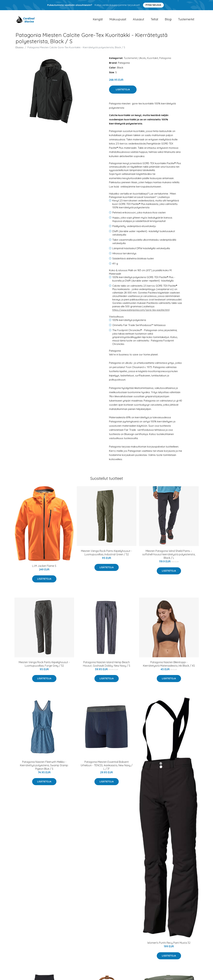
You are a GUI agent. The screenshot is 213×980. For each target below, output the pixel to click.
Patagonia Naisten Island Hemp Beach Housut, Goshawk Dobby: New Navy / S (107, 664)
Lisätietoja (123, 90)
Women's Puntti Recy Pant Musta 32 (169, 943)
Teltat (154, 20)
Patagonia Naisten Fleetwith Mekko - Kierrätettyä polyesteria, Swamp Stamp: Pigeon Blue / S (44, 766)
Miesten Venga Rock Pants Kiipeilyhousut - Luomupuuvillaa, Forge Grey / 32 (44, 664)
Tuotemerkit (186, 20)
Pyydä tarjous (153, 5)
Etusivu (20, 48)
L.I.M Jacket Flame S (44, 566)
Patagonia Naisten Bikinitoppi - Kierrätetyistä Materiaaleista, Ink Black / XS (169, 664)
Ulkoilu (142, 59)
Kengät (98, 20)
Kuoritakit (153, 59)
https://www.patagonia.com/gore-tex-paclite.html (141, 310)
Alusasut (138, 20)
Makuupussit (118, 20)
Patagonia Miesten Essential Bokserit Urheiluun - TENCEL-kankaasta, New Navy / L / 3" (107, 766)
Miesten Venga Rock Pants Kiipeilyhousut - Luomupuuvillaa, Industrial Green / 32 (106, 553)
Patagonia (165, 59)
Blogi (168, 20)
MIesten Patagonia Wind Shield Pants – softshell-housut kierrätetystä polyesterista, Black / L (169, 555)
